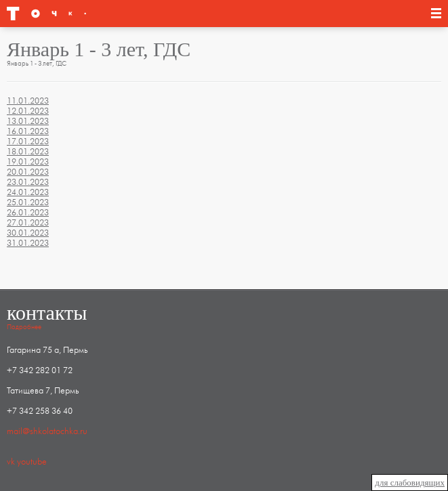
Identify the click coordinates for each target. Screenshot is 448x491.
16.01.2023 (28, 131)
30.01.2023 (28, 233)
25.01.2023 (28, 202)
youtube (32, 462)
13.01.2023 (28, 121)
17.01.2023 (28, 142)
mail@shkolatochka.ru (47, 431)
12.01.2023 (28, 111)
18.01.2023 (28, 152)
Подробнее (24, 327)
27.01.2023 (28, 223)
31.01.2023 (28, 243)
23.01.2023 (28, 182)
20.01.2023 (28, 172)
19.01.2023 (28, 162)
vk (11, 462)
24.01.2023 (28, 192)
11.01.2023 (28, 101)
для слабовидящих (410, 483)
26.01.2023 (28, 213)
